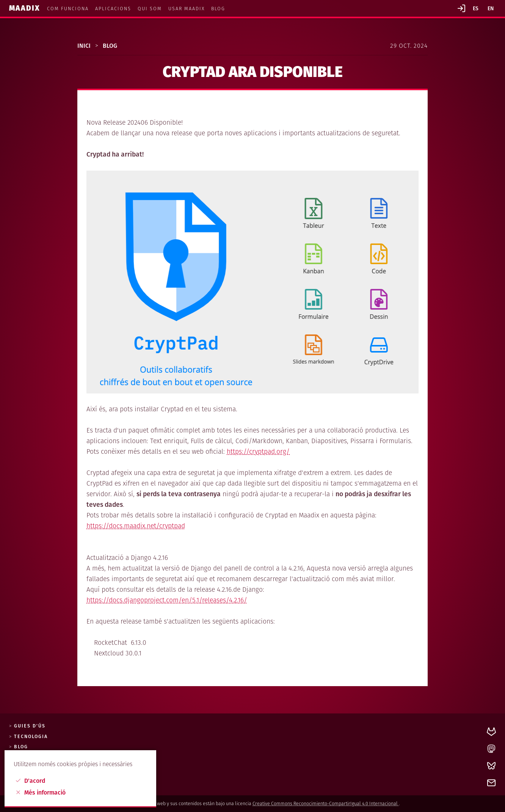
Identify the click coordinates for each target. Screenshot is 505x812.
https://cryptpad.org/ (258, 452)
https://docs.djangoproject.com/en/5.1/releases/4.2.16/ (167, 600)
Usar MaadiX (187, 9)
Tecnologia (31, 737)
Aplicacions (113, 9)
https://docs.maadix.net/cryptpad (136, 526)
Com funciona (68, 9)
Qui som (150, 9)
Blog (218, 9)
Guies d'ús (30, 726)
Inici (85, 46)
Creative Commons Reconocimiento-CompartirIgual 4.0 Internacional (326, 803)
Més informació (40, 792)
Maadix (26, 8)
